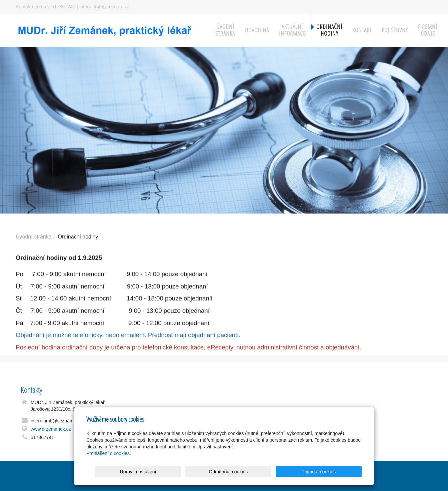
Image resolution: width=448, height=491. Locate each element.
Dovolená (257, 30)
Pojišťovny (395, 30)
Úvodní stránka (225, 30)
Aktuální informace (292, 30)
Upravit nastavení (226, 472)
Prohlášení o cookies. (109, 453)
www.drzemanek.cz (51, 429)
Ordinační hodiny (329, 30)
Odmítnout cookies (281, 472)
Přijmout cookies (336, 472)
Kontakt (362, 30)
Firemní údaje (428, 30)
